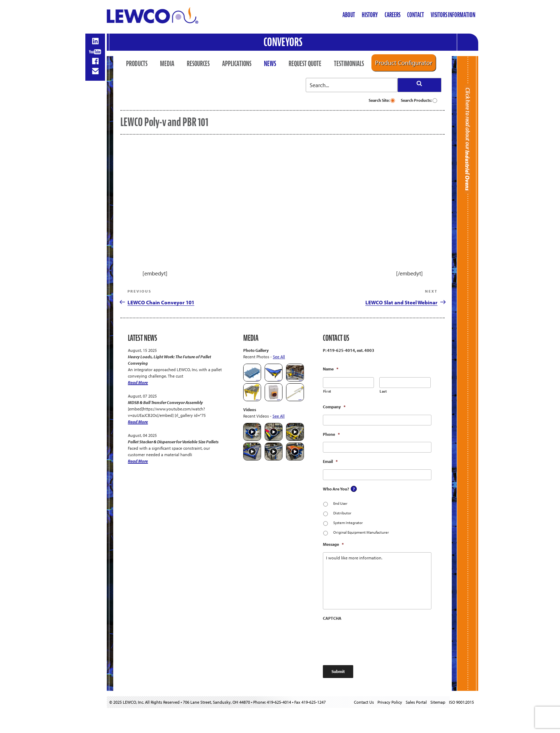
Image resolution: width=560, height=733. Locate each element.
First (327, 391)
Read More (138, 382)
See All (279, 357)
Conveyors (283, 42)
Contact (416, 15)
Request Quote (305, 64)
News (270, 64)
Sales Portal (416, 702)
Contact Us (364, 702)
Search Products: (419, 100)
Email (330, 461)
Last (383, 391)
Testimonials (349, 64)
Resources (198, 64)
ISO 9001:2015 (461, 702)
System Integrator (348, 523)
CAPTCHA (332, 618)
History (370, 15)
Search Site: (382, 100)
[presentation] (377, 640)
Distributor (342, 513)
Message (333, 544)
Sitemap (438, 702)
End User (340, 503)
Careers (392, 15)
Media (167, 64)
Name (331, 369)
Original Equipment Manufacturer (361, 532)
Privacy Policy (390, 702)
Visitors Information (453, 15)
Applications (237, 64)
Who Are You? (336, 489)
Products (137, 64)
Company (334, 407)
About (349, 15)
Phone (331, 434)
